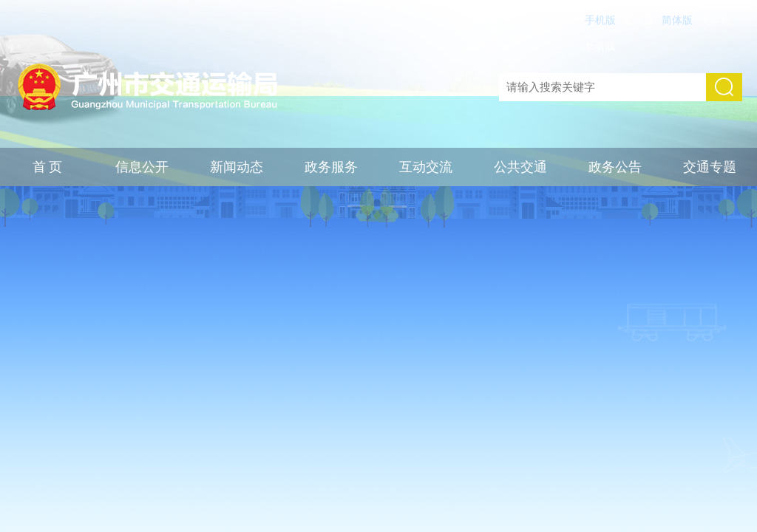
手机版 (600, 20)
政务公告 (615, 167)
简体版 (677, 20)
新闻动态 (237, 167)
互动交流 (426, 167)
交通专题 (710, 167)
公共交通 (520, 167)
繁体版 (639, 20)
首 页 (48, 167)
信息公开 (142, 167)
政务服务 (331, 167)
